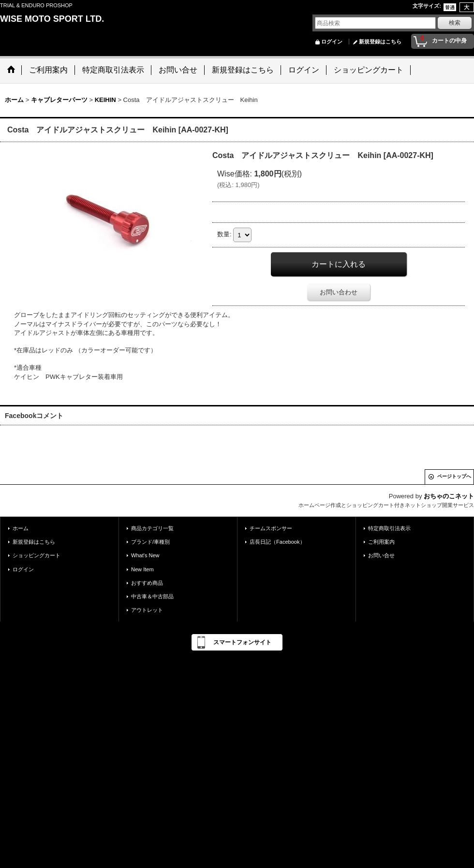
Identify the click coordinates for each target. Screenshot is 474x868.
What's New (145, 555)
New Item (142, 569)
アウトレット (147, 610)
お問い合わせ (339, 292)
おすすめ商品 (147, 583)
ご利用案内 (381, 542)
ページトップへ (454, 476)
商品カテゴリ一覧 (152, 528)
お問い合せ (381, 555)
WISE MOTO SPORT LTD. (52, 19)
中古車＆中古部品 (152, 596)
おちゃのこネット (449, 496)
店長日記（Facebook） (277, 542)
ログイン (332, 42)
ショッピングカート (37, 555)
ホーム (21, 528)
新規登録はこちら (380, 42)
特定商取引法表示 (389, 528)
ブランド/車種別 (150, 542)
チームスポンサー (271, 528)
